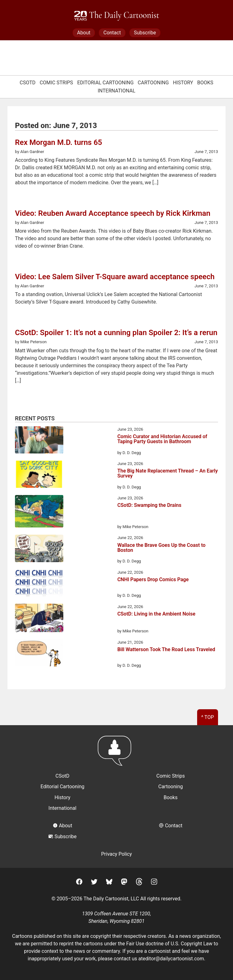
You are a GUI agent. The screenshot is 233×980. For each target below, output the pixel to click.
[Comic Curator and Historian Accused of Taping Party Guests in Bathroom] (39, 441)
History (183, 83)
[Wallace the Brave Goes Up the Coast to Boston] (39, 549)
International (116, 91)
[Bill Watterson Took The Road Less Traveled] (39, 654)
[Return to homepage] (116, 754)
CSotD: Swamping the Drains (149, 505)
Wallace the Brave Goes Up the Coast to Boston (161, 548)
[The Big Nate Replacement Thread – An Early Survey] (39, 475)
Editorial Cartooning (105, 83)
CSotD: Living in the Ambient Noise (156, 614)
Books (205, 83)
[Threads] (139, 883)
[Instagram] (154, 883)
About (84, 33)
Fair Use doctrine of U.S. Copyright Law (169, 944)
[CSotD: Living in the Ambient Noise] (39, 619)
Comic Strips (56, 83)
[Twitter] (94, 883)
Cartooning (153, 83)
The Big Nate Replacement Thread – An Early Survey (167, 474)
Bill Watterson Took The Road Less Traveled (166, 650)
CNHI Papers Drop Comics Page (153, 580)
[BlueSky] (109, 883)
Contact (112, 33)
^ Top (208, 717)
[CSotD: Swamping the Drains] (39, 512)
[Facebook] (79, 883)
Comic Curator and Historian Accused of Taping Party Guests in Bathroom (162, 439)
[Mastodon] (124, 883)
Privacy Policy (116, 854)
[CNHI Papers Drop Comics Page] (39, 584)
